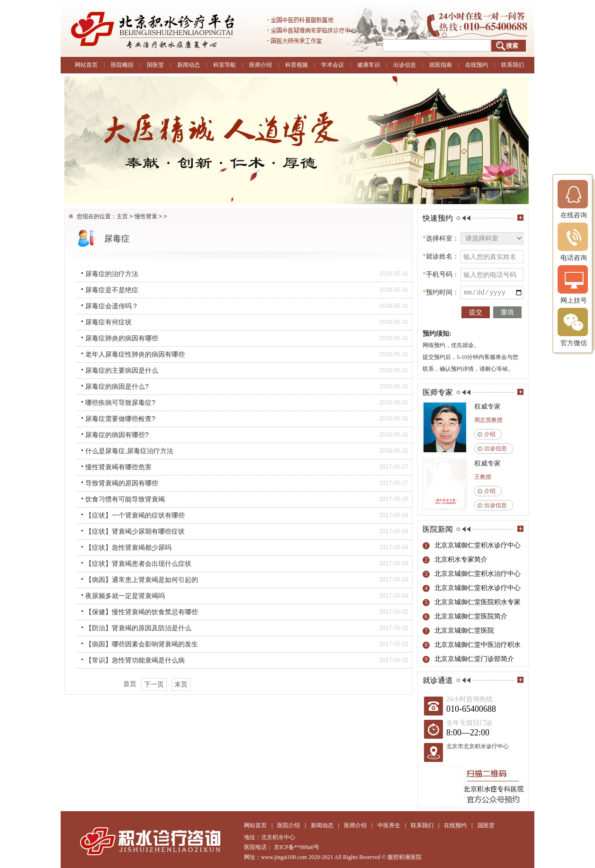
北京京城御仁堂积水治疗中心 (478, 574)
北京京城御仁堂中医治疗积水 (478, 645)
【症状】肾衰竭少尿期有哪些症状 (135, 531)
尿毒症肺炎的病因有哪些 (122, 338)
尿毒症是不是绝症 (112, 290)
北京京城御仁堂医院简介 (471, 616)
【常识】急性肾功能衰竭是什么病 (135, 660)
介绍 (490, 434)
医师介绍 (261, 65)
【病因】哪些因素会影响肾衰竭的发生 (142, 644)
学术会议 (333, 65)
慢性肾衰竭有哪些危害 (118, 467)
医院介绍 (288, 825)
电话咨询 (574, 242)
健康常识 (369, 65)
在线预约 (477, 65)
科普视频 (297, 65)
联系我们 (513, 65)
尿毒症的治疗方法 (112, 274)
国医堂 (155, 65)
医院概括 (122, 65)
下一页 (154, 684)
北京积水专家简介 (461, 559)
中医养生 (389, 825)
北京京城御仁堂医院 (464, 631)
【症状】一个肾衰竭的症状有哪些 (135, 515)
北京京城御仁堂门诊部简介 (474, 659)
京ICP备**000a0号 (297, 847)
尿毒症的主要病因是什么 (122, 370)
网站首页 (86, 65)
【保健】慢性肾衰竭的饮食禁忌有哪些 (142, 612)
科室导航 (225, 65)
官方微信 (574, 327)
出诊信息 (405, 65)
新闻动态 (189, 65)
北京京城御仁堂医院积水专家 (478, 602)
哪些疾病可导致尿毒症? (120, 403)
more (520, 218)
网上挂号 (574, 284)
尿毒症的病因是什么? (117, 386)
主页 (122, 216)
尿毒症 (117, 239)
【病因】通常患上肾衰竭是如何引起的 (142, 580)
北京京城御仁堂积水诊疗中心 (478, 545)
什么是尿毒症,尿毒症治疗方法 (129, 451)
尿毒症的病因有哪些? (117, 435)
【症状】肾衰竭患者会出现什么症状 (138, 564)
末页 (181, 684)
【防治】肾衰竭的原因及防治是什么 (138, 628)
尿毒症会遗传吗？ (112, 306)
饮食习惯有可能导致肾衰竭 (125, 499)
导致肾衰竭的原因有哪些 (122, 483)
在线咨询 (574, 199)
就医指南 (441, 65)
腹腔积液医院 (405, 857)
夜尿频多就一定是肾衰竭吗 (125, 596)
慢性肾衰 (146, 216)
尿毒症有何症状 (108, 322)
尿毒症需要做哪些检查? (120, 419)
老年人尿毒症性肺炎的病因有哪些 (135, 354)
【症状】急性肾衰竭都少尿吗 (128, 547)
